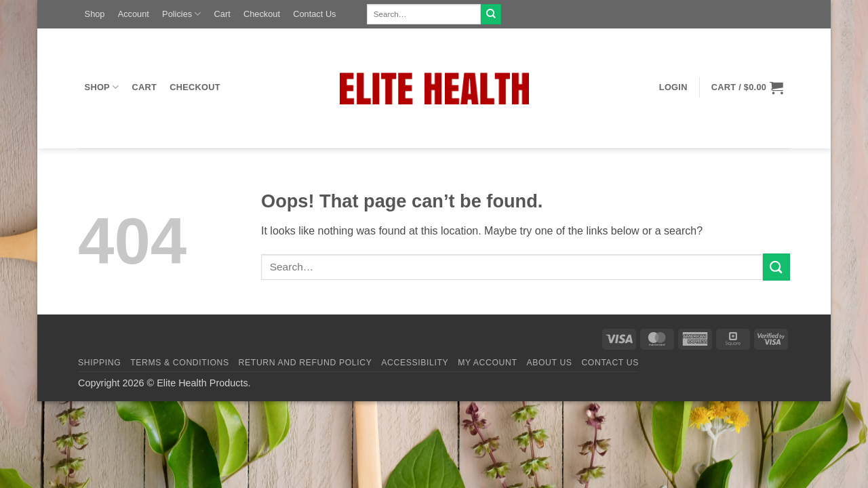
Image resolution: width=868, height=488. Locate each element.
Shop (95, 14)
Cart (222, 14)
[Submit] (491, 14)
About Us (549, 363)
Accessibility (415, 363)
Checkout (262, 14)
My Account (487, 363)
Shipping (99, 363)
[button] (673, 87)
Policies (181, 14)
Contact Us (314, 14)
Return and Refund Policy (305, 363)
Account (134, 14)
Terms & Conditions (180, 363)
